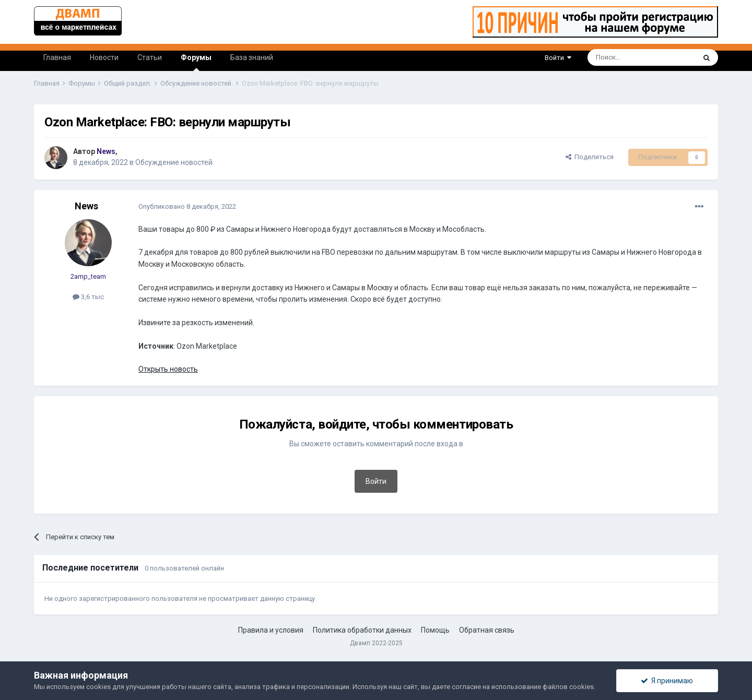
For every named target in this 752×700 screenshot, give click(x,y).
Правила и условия (271, 630)
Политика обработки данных (362, 630)
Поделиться (590, 157)
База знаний (252, 57)
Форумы (196, 62)
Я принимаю (667, 681)
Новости (104, 57)
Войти (558, 58)
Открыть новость (168, 369)
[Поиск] (618, 57)
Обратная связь (487, 630)
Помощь (435, 630)
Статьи (150, 57)
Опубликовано (187, 206)
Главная (57, 57)
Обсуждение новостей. (175, 162)
